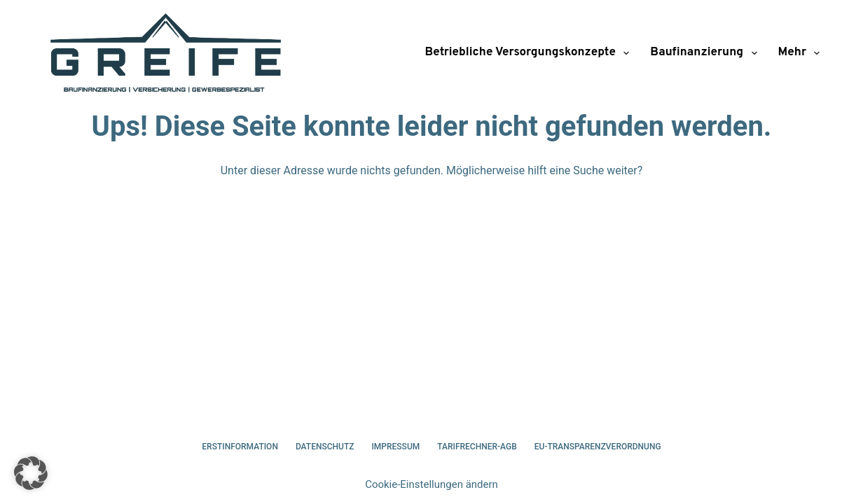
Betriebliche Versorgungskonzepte (530, 53)
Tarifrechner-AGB (477, 447)
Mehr (799, 53)
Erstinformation (240, 447)
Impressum (395, 447)
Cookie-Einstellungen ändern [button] (431, 484)
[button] (31, 473)
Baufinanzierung (706, 53)
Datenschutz (325, 447)
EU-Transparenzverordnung (598, 447)
